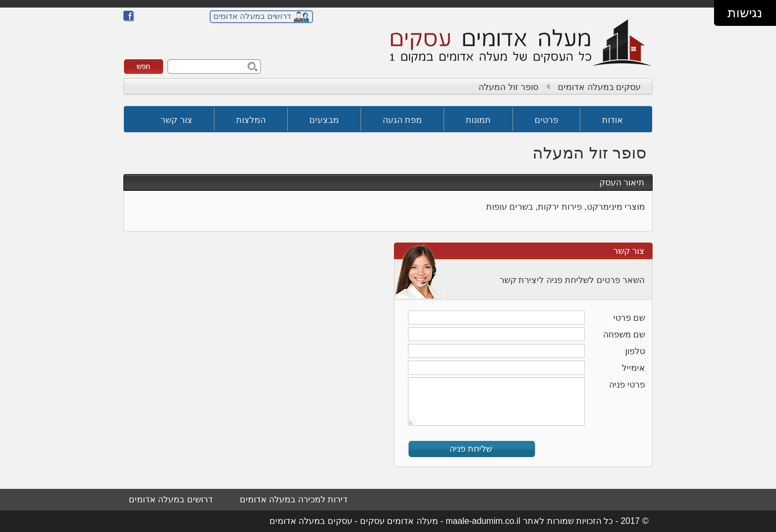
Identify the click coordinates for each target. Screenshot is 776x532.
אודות (612, 120)
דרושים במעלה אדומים (252, 16)
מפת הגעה (402, 120)
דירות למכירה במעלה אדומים (294, 499)
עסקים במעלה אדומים (599, 87)
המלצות (251, 120)
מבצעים (324, 120)
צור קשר (176, 120)
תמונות (478, 120)
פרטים (546, 120)
